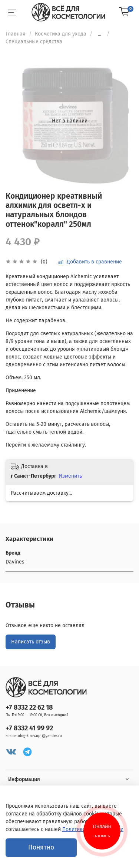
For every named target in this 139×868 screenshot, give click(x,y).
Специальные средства (34, 42)
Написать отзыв (31, 642)
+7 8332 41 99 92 (29, 728)
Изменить (70, 476)
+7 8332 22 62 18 (29, 707)
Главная (16, 34)
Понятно (41, 847)
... (100, 34)
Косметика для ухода (61, 34)
